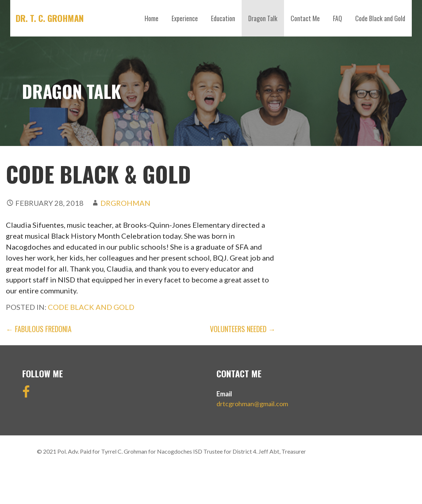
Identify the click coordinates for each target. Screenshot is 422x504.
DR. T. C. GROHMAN (50, 18)
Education (223, 18)
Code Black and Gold (380, 18)
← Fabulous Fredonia (39, 329)
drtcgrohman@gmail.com (252, 404)
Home (151, 18)
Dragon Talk (263, 18)
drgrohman (125, 203)
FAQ (337, 18)
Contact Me (305, 18)
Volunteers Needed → (243, 329)
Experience (185, 18)
